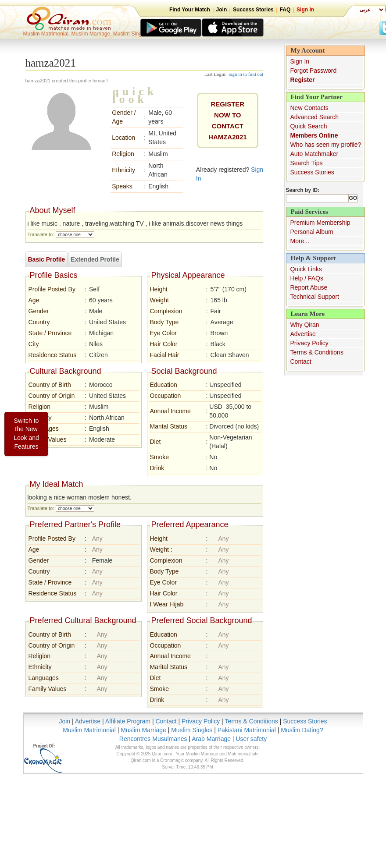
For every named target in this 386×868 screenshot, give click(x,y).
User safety (251, 739)
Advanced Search (315, 117)
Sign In (305, 10)
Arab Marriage (211, 739)
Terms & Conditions (317, 352)
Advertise (303, 334)
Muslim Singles (192, 730)
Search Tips (307, 163)
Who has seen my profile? (326, 145)
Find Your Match (190, 10)
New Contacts (309, 108)
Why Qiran (305, 325)
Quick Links (306, 269)
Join (222, 10)
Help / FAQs (307, 278)
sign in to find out (246, 74)
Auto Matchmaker (315, 154)
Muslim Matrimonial (89, 730)
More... (300, 241)
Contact (301, 361)
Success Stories (253, 10)
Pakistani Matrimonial (247, 730)
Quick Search (309, 126)
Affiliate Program (128, 721)
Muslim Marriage (143, 730)
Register (303, 80)
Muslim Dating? (302, 730)
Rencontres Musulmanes (153, 739)
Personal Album (312, 232)
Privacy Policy (309, 343)
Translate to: (41, 234)
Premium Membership (320, 223)
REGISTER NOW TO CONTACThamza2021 (228, 120)
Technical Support (315, 297)
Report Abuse (309, 287)
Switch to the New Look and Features (26, 434)
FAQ (285, 10)
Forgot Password (314, 71)
